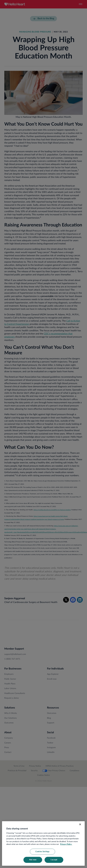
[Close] (80, 824)
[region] (43, 843)
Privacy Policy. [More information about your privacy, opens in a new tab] (66, 844)
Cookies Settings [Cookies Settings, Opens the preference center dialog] (42, 852)
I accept (54, 860)
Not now (33, 860)
